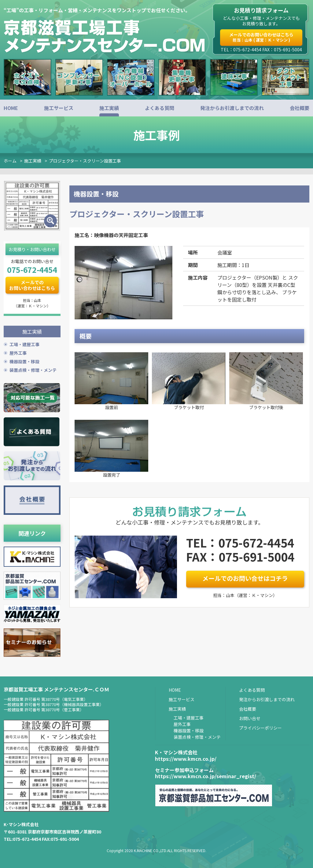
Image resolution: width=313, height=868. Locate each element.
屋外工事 (18, 352)
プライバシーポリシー (260, 727)
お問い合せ (250, 717)
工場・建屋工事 (24, 343)
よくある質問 (160, 108)
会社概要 (300, 108)
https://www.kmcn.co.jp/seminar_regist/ (206, 775)
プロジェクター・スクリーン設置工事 (85, 161)
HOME (11, 108)
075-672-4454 (32, 269)
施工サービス (59, 108)
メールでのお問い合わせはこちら (261, 37)
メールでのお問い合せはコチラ (245, 578)
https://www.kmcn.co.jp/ (186, 758)
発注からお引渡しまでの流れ (232, 108)
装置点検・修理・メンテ (33, 369)
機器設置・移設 (24, 361)
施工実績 (109, 108)
